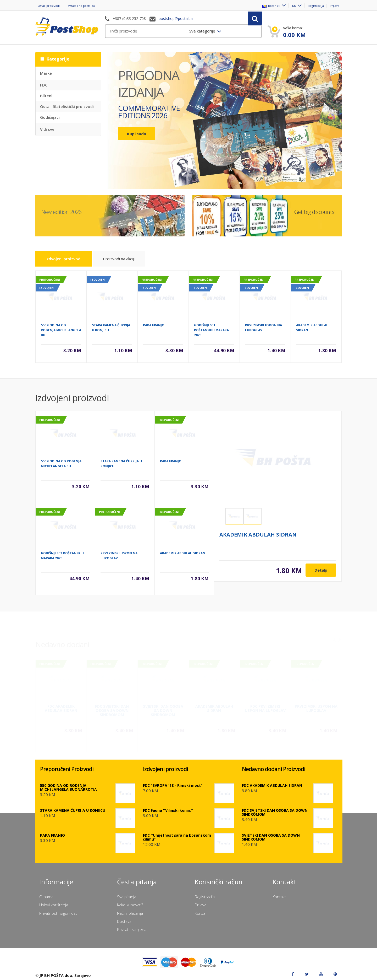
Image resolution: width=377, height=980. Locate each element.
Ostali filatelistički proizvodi (67, 106)
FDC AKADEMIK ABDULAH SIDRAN (61, 704)
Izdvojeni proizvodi (72, 263)
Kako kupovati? (130, 901)
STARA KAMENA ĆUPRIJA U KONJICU (73, 807)
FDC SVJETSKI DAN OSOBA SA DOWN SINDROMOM (112, 706)
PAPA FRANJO (154, 326)
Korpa (200, 909)
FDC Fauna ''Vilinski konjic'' (168, 807)
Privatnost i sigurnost (58, 909)
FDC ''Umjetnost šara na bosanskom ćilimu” (177, 833)
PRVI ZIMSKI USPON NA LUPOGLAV (316, 704)
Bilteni (46, 96)
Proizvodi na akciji (138, 265)
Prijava (336, 6)
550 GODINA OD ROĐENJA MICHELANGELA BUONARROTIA (68, 784)
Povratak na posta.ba (86, 6)
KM (288, 6)
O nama (46, 893)
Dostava (124, 918)
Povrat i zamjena (132, 926)
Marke (46, 73)
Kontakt (279, 893)
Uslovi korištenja (54, 901)
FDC (44, 85)
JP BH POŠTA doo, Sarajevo (65, 972)
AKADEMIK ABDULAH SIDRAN (183, 554)
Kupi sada (137, 134)
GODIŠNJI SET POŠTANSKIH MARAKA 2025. (211, 331)
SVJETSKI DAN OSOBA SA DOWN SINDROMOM (163, 706)
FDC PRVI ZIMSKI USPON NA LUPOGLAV (265, 704)
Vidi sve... (49, 129)
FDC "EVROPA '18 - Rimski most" (173, 782)
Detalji (321, 570)
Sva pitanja (127, 893)
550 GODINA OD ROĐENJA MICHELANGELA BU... (61, 331)
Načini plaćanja (130, 909)
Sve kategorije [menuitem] (203, 31)
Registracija (314, 6)
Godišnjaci (50, 117)
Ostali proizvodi (48, 6)
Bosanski (264, 6)
